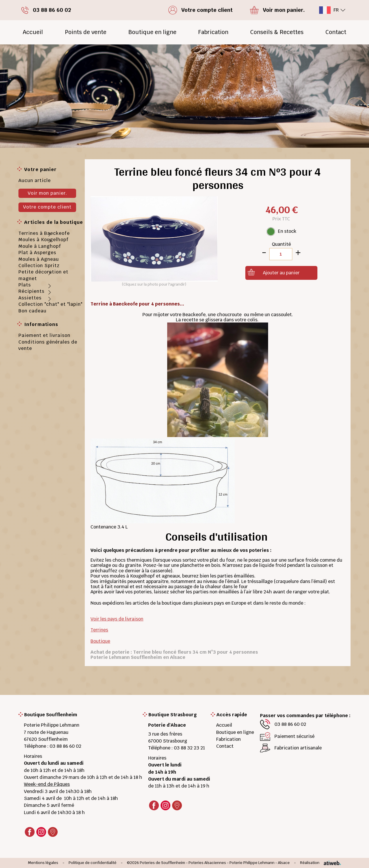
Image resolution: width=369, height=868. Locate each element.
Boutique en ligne (152, 32)
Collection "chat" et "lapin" (50, 304)
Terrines (99, 630)
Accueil (33, 32)
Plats (25, 285)
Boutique (100, 641)
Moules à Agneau (39, 259)
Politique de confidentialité (93, 863)
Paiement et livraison (44, 335)
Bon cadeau (32, 311)
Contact (336, 32)
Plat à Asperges (37, 253)
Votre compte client (47, 207)
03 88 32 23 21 (189, 748)
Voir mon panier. (47, 193)
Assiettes (30, 298)
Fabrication (213, 32)
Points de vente (86, 32)
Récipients (31, 291)
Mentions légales (43, 863)
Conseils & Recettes (277, 32)
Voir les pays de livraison (117, 619)
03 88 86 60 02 (65, 746)
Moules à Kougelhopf (44, 240)
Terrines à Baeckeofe (44, 233)
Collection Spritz (39, 266)
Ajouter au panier (281, 273)
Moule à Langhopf (40, 246)
